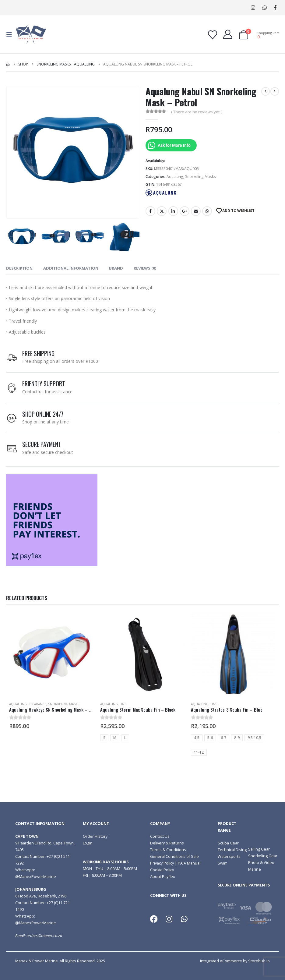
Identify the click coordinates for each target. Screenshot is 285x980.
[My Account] (228, 34)
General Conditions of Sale (174, 856)
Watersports (229, 856)
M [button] (115, 738)
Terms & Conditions (168, 850)
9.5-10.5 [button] (254, 738)
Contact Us (160, 836)
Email (196, 211)
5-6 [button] (210, 738)
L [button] (125, 738)
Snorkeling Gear (263, 856)
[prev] (266, 91)
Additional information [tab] (71, 268)
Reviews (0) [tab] (145, 268)
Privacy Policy (162, 863)
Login (88, 843)
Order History (95, 836)
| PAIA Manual (187, 863)
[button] (11, 34)
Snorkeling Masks (201, 177)
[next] (275, 91)
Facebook (150, 211)
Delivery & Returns (167, 843)
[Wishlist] (213, 35)
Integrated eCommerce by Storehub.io (235, 961)
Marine (255, 869)
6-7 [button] (223, 738)
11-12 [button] (199, 752)
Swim (223, 863)
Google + (185, 211)
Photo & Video (261, 863)
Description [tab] (19, 268)
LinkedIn (173, 211)
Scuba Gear (228, 843)
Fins (123, 704)
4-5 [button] (197, 738)
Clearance (37, 704)
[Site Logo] (31, 34)
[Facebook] (275, 8)
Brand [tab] (116, 268)
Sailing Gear (259, 849)
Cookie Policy (162, 870)
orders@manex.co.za (44, 936)
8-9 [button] (237, 738)
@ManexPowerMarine (36, 877)
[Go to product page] (52, 655)
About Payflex (163, 877)
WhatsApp (264, 8)
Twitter (162, 211)
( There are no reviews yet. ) (197, 112)
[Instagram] (253, 8)
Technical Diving (232, 850)
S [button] (104, 738)
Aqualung (175, 177)
